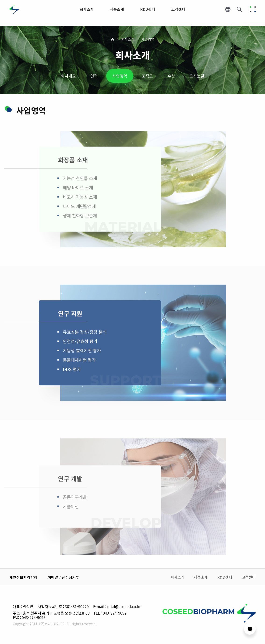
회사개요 (68, 76)
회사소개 (128, 39)
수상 (171, 76)
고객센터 (249, 577)
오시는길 (197, 76)
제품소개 (201, 577)
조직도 (147, 76)
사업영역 (148, 39)
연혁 (94, 76)
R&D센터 (225, 577)
